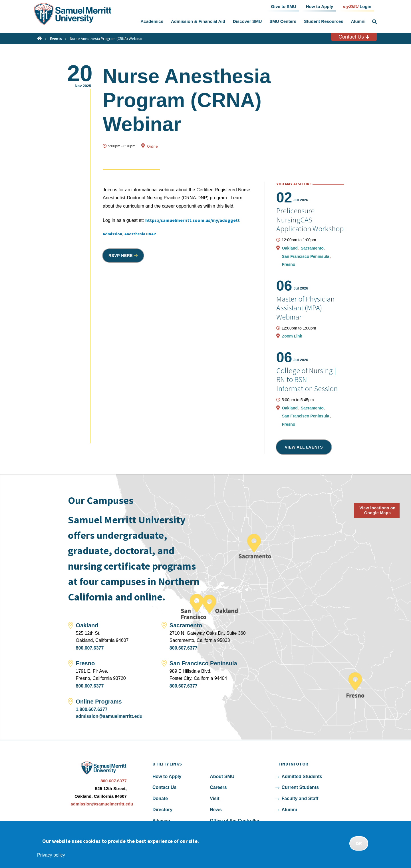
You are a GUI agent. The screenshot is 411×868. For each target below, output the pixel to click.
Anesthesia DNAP (140, 234)
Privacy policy (51, 855)
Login (357, 6)
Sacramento (313, 248)
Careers (218, 787)
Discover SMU (247, 21)
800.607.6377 (90, 648)
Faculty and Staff (300, 798)
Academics (152, 21)
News (216, 810)
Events (56, 39)
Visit (215, 798)
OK (359, 843)
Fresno (289, 264)
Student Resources (324, 21)
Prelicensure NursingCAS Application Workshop (310, 219)
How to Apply (167, 776)
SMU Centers (283, 21)
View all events (304, 447)
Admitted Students (302, 776)
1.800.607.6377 (92, 709)
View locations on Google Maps (377, 510)
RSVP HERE (121, 256)
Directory (162, 810)
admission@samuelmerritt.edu (109, 716)
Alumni (358, 21)
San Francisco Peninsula (306, 256)
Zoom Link (292, 336)
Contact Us (354, 37)
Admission (112, 234)
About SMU (222, 776)
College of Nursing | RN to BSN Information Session (307, 379)
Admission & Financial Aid (198, 21)
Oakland (290, 248)
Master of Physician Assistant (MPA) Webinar (305, 308)
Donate (160, 798)
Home (40, 38)
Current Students (300, 787)
